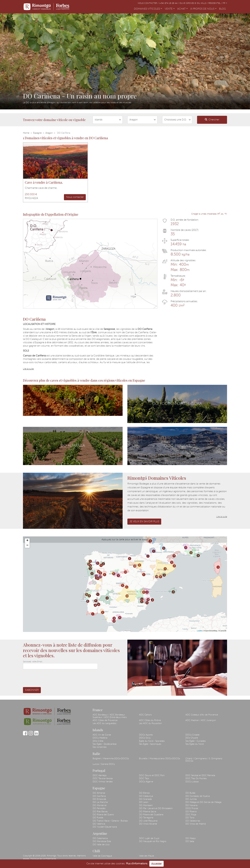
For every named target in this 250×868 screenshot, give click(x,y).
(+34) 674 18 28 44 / (169, 3)
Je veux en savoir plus (144, 522)
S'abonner (32, 690)
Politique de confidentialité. (43, 859)
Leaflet (200, 631)
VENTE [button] (170, 9)
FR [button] (225, 3)
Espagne (37, 133)
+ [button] (27, 541)
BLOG (223, 9)
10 (157, 577)
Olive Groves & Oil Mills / (194, 3)
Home (26, 133)
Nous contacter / (148, 3)
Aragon (49, 133)
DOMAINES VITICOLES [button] (148, 9)
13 (96, 576)
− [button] (27, 545)
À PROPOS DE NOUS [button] (203, 9)
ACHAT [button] (183, 9)
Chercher (212, 120)
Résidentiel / (216, 3)
